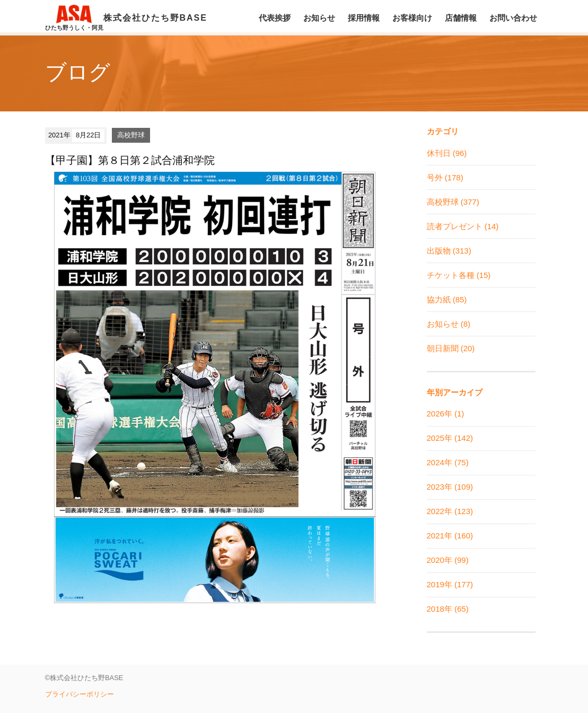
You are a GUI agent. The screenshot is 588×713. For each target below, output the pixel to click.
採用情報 (364, 18)
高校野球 (131, 135)
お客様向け (412, 18)
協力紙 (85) (447, 299)
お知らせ (319, 18)
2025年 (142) (450, 438)
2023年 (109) (450, 487)
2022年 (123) (450, 511)
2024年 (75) (448, 462)
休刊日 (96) (447, 153)
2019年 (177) (450, 584)
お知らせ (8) (449, 324)
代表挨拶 (275, 18)
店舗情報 (461, 18)
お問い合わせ (513, 18)
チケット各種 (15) (459, 275)
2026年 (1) (446, 414)
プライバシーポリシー (80, 694)
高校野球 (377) (453, 202)
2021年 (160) (450, 536)
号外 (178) (445, 177)
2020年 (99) (448, 560)
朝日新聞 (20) (451, 348)
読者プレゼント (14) (463, 226)
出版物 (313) (449, 251)
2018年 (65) (448, 609)
